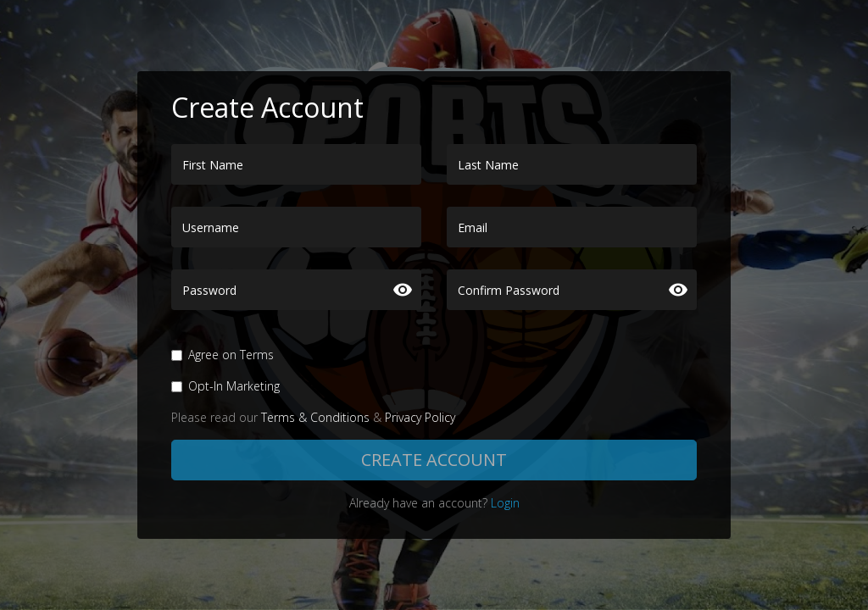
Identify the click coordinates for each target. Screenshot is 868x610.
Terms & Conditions (315, 417)
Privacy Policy (420, 417)
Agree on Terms (231, 355)
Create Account (434, 460)
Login (505, 503)
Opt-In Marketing (234, 386)
